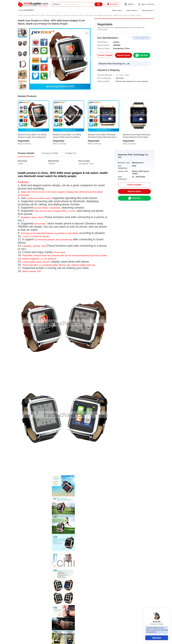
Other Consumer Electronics (51, 15)
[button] (87, 59)
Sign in (144, 4)
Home (20, 15)
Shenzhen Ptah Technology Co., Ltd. (114, 64)
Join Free (151, 4)
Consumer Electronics (32, 15)
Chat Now (157, 638)
